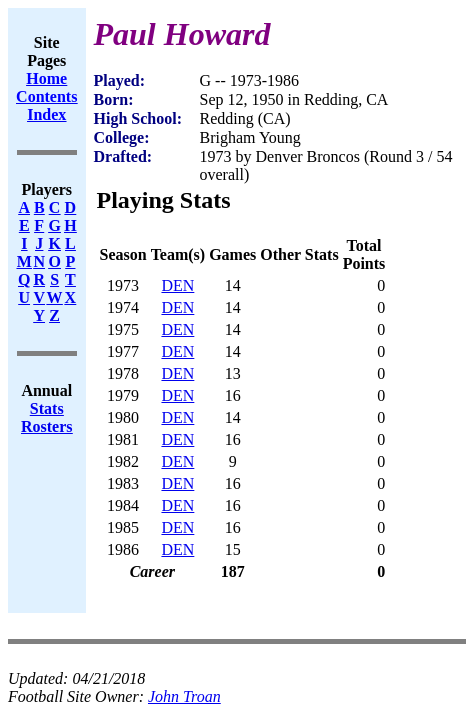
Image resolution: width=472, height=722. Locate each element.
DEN (177, 285)
